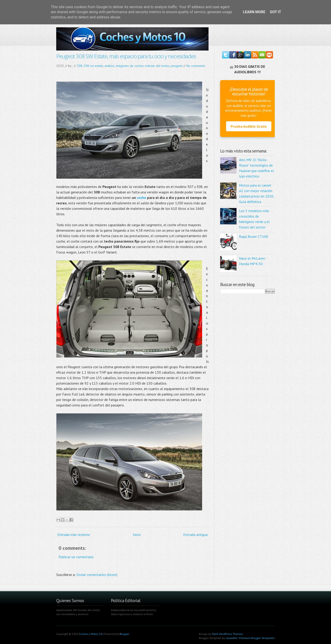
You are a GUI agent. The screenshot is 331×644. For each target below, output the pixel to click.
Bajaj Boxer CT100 (254, 236)
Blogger (124, 634)
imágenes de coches (130, 66)
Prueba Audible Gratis (249, 126)
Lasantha (231, 638)
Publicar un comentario (76, 557)
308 (80, 66)
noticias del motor (157, 66)
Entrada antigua (195, 535)
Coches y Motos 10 (91, 634)
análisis (109, 66)
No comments (196, 66)
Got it (275, 12)
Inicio (137, 535)
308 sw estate (93, 66)
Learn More (254, 12)
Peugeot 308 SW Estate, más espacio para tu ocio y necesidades (126, 56)
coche (141, 198)
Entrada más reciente (74, 535)
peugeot (177, 66)
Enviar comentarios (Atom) (97, 575)
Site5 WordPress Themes (227, 634)
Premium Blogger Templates (257, 638)
